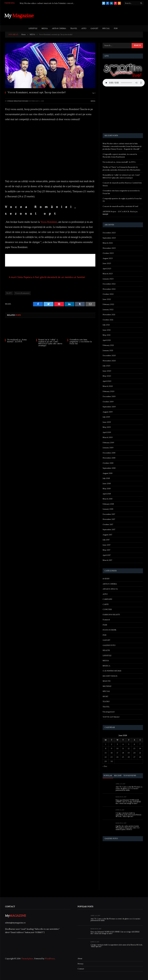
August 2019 (108, 412)
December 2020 (109, 356)
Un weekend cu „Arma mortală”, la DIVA (17, 341)
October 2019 (108, 402)
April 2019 (107, 432)
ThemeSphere (27, 959)
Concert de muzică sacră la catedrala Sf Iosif (120, 206)
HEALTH (106, 650)
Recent (118, 776)
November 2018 (109, 458)
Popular (108, 776)
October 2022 (108, 294)
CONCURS (107, 609)
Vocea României (49, 222)
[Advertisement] (93, 15)
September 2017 (109, 530)
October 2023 (108, 253)
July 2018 (106, 478)
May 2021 (107, 335)
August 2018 (107, 473)
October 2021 (108, 320)
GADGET (94, 28)
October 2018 (108, 463)
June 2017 (107, 545)
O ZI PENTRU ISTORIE (112, 671)
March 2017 (107, 560)
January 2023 (108, 279)
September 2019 (109, 407)
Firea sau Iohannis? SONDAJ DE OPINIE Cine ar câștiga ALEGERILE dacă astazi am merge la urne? (128, 802)
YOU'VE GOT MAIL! (111, 717)
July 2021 (106, 325)
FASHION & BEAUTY (111, 615)
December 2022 (109, 284)
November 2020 (109, 361)
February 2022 (108, 304)
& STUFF (106, 579)
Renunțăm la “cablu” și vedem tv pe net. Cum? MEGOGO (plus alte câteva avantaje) (50, 343)
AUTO (84, 28)
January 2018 (108, 509)
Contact (81, 969)
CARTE (106, 604)
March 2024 (108, 243)
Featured (106, 620)
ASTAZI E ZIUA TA (110, 589)
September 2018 (109, 468)
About (80, 959)
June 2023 (107, 263)
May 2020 (107, 376)
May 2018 (107, 489)
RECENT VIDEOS (110, 676)
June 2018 (107, 484)
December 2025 (109, 233)
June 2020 (107, 371)
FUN (116, 28)
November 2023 (109, 248)
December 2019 (109, 396)
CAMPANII (107, 599)
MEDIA (45, 28)
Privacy (80, 964)
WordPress (50, 959)
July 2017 (106, 540)
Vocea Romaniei (22, 293)
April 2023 (107, 269)
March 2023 (108, 274)
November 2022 (109, 289)
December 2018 (109, 453)
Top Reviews (130, 776)
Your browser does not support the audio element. (124, 83)
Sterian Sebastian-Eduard (18, 101)
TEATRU (106, 702)
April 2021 (107, 340)
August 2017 (107, 535)
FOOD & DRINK (109, 630)
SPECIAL (106, 28)
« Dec (105, 766)
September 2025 (109, 238)
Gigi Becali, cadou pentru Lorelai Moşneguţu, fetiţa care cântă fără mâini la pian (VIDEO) (128, 828)
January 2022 (108, 310)
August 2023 (108, 258)
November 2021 (109, 315)
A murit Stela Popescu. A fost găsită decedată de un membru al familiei (47, 277)
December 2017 (109, 514)
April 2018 (107, 494)
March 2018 (107, 499)
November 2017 (109, 519)
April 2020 (107, 381)
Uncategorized (109, 712)
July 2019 (106, 417)
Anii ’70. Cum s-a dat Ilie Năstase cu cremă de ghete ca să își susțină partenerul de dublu (129, 789)
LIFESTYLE (33, 28)
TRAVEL (74, 28)
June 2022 (107, 299)
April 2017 (107, 555)
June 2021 (107, 330)
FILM (105, 625)
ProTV (9, 293)
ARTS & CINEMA (59, 28)
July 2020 (106, 366)
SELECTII (107, 681)
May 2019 (107, 427)
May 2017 (106, 550)
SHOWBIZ (107, 686)
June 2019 (107, 422)
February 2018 (108, 504)
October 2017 (108, 524)
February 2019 (108, 443)
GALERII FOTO (109, 645)
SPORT (105, 697)
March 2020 (108, 386)
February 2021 (108, 345)
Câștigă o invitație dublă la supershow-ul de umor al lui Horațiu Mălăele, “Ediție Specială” (129, 815)
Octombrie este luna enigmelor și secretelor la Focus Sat (81, 342)
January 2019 (108, 448)
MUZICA (106, 666)
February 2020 (108, 391)
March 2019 (108, 437)
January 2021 (108, 351)
